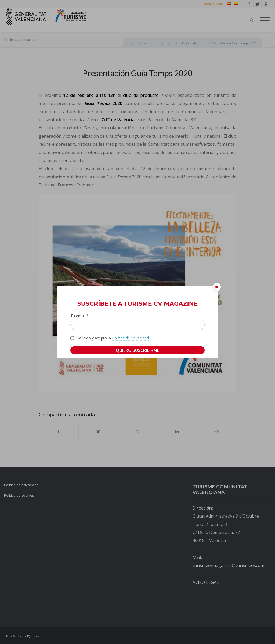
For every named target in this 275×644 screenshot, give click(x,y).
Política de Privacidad (130, 338)
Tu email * (79, 315)
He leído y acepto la (113, 338)
